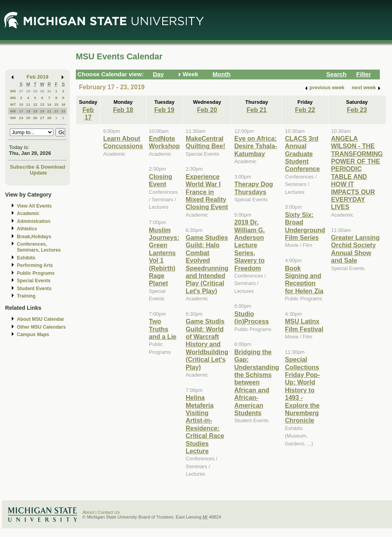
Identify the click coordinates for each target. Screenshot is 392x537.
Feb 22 (305, 110)
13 (42, 104)
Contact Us (109, 512)
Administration (34, 221)
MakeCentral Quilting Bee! (206, 142)
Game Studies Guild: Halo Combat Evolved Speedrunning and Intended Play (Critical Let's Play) (207, 264)
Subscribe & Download (38, 167)
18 (28, 111)
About (88, 512)
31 (49, 91)
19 (35, 111)
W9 (13, 118)
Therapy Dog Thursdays (254, 188)
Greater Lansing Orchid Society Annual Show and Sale (355, 249)
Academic (28, 213)
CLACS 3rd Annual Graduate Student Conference (302, 154)
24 (21, 118)
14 (49, 104)
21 (49, 111)
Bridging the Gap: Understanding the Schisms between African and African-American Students (256, 382)
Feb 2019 (38, 77)
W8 (13, 111)
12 (35, 104)
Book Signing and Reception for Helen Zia (304, 280)
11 (28, 104)
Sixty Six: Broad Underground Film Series (305, 226)
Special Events (34, 281)
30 (42, 91)
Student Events (34, 289)
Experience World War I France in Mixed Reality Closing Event (207, 192)
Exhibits (26, 258)
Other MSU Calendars (41, 327)
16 (63, 104)
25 (28, 118)
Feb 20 (207, 110)
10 (21, 104)
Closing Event (160, 180)
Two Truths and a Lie (163, 329)
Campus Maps (33, 335)
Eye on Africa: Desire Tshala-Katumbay (256, 146)
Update (38, 173)
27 (21, 91)
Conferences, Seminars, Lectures (39, 247)
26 (35, 118)
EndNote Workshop (164, 142)
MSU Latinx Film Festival (304, 325)
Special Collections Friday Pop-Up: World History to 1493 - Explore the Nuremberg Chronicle (302, 390)
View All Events (34, 206)
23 (63, 111)
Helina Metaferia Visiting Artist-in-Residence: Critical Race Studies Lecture (205, 424)
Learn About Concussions (123, 142)
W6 (13, 98)
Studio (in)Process (251, 317)
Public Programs (36, 273)
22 (56, 111)
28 (28, 91)
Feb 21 (257, 110)
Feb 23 (357, 110)
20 (42, 111)
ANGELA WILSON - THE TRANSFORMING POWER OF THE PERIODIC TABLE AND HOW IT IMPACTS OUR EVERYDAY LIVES (357, 173)
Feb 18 (123, 110)
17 (21, 111)
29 (35, 91)
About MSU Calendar (40, 319)
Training (26, 296)
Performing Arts (35, 265)
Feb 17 (88, 113)
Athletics (27, 229)
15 (56, 104)
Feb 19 (164, 110)
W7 (13, 104)
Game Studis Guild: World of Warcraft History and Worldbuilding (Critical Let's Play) (207, 344)
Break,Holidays (34, 237)
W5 (13, 91)
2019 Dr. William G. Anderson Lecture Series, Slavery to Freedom (249, 245)
